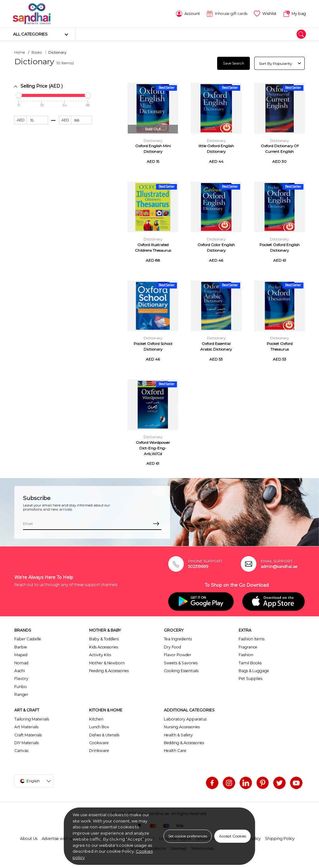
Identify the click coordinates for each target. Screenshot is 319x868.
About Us (29, 839)
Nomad (21, 663)
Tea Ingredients (178, 639)
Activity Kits (100, 655)
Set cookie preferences (188, 836)
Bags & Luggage (254, 671)
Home (20, 52)
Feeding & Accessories (109, 671)
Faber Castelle (28, 639)
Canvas (21, 751)
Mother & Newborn (107, 663)
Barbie (21, 647)
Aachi (20, 671)
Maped (21, 655)
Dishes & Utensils (104, 735)
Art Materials (26, 727)
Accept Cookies (233, 836)
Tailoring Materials (32, 719)
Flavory (21, 679)
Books (37, 52)
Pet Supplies (250, 679)
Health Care (175, 751)
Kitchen (96, 719)
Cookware (99, 743)
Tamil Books (250, 663)
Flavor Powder (178, 655)
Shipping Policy (280, 839)
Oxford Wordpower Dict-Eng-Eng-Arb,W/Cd (153, 448)
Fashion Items (252, 639)
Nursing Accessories (182, 727)
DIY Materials (26, 743)
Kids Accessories (104, 647)
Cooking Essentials (181, 671)
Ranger (21, 694)
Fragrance (248, 647)
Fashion (246, 655)
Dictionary (153, 141)
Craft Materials (28, 735)
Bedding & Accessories (184, 743)
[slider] (19, 95)
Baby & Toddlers (104, 639)
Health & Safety (178, 735)
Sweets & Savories (181, 663)
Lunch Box (99, 727)
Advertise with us (57, 839)
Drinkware (99, 751)
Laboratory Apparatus (185, 719)
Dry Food (172, 647)
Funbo (21, 687)
